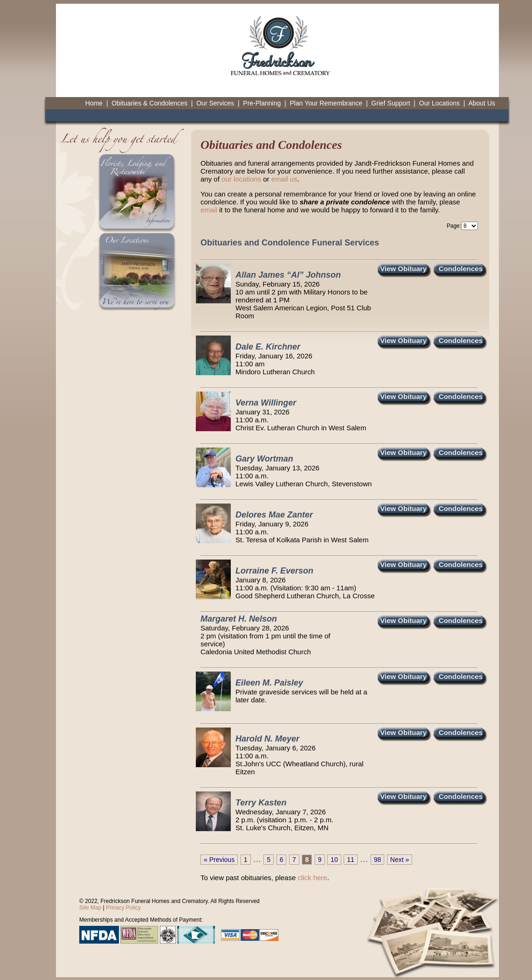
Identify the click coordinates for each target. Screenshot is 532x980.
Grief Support (390, 103)
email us (284, 179)
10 (334, 860)
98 (378, 860)
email (209, 210)
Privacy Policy (123, 908)
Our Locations (439, 103)
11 (351, 860)
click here (312, 878)
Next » (400, 860)
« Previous (219, 860)
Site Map (90, 908)
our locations (241, 179)
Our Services (215, 103)
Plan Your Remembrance (326, 103)
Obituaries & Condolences (149, 103)
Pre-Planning (262, 103)
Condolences (461, 269)
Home (94, 103)
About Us (482, 103)
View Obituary (403, 269)
